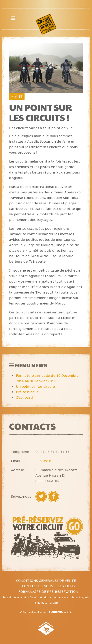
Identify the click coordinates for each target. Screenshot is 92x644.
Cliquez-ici (44, 461)
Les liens (66, 586)
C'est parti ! (25, 397)
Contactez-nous (38, 586)
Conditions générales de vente (46, 581)
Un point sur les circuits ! (37, 386)
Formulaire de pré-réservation (48, 592)
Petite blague (27, 392)
